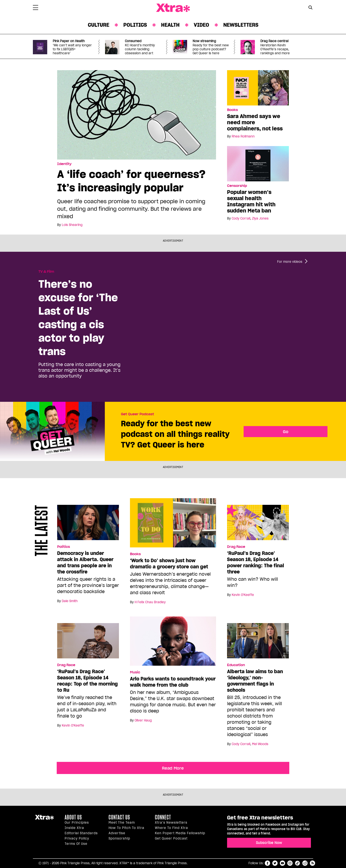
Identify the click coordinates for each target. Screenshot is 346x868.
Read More (173, 768)
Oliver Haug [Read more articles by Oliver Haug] (143, 720)
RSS (312, 863)
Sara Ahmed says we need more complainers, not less (255, 122)
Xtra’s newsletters (171, 823)
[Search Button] (310, 7)
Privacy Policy (77, 838)
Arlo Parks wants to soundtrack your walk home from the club (173, 682)
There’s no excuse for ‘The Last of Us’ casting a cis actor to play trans (78, 318)
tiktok (297, 863)
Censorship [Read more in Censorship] (237, 186)
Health (170, 25)
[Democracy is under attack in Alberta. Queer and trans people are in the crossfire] (88, 524)
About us (73, 817)
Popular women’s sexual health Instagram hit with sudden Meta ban (251, 201)
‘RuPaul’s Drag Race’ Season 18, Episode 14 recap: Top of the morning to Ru (87, 681)
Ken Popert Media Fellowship (180, 833)
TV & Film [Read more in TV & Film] (46, 272)
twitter (275, 863)
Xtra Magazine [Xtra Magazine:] (44, 819)
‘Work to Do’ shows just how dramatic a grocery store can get (169, 564)
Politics (135, 25)
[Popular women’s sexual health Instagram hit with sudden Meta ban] (258, 163)
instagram (290, 863)
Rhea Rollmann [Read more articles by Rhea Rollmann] (243, 136)
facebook (267, 863)
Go (286, 432)
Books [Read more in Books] (232, 110)
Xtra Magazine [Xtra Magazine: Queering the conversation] (173, 8)
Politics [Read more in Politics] (64, 547)
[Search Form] (310, 8)
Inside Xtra (74, 828)
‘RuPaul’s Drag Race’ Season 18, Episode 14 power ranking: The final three (256, 562)
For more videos (290, 262)
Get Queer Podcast (137, 414)
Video (201, 25)
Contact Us (119, 817)
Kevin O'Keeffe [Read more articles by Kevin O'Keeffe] (243, 595)
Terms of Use (76, 844)
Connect (163, 817)
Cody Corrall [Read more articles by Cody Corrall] (241, 218)
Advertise (117, 833)
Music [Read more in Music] (135, 672)
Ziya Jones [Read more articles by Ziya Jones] (260, 218)
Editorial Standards (81, 833)
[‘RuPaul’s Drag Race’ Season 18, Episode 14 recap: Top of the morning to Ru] (88, 643)
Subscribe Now (269, 843)
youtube (282, 863)
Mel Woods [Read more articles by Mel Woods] (260, 744)
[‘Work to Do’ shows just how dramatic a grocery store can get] (173, 525)
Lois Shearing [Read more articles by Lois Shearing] (72, 225)
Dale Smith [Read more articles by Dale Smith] (70, 601)
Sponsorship (119, 838)
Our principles (77, 823)
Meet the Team (122, 823)
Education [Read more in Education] (236, 665)
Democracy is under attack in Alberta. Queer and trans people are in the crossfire (85, 562)
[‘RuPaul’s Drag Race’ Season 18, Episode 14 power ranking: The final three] (258, 524)
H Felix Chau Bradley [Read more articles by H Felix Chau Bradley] (150, 602)
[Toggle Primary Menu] (36, 8)
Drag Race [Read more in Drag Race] (236, 547)
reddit (305, 863)
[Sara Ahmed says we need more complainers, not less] (258, 88)
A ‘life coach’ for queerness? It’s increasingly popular (131, 181)
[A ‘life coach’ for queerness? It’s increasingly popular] (137, 115)
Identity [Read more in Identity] (64, 164)
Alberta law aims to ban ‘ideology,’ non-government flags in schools (255, 681)
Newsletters (241, 25)
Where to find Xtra (171, 828)
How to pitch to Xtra (126, 828)
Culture (99, 25)
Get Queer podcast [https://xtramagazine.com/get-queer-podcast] (171, 838)
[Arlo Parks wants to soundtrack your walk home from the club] (173, 643)
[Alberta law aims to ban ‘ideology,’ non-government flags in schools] (258, 643)
